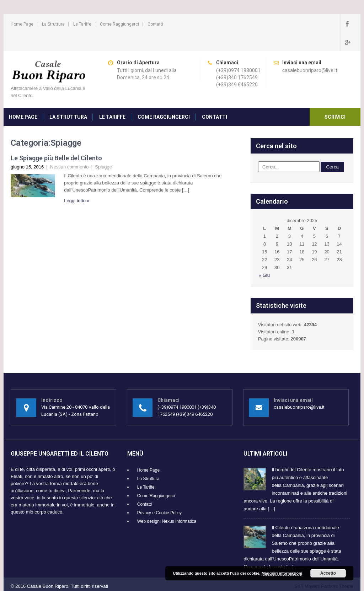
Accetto (328, 573)
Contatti (155, 24)
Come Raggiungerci (119, 24)
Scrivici (335, 98)
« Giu (264, 257)
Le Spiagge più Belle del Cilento (56, 139)
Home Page (22, 24)
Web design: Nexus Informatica (167, 503)
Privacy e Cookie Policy (159, 494)
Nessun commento (69, 148)
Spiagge (103, 148)
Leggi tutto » (77, 182)
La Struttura (53, 24)
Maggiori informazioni (282, 573)
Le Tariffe (82, 24)
